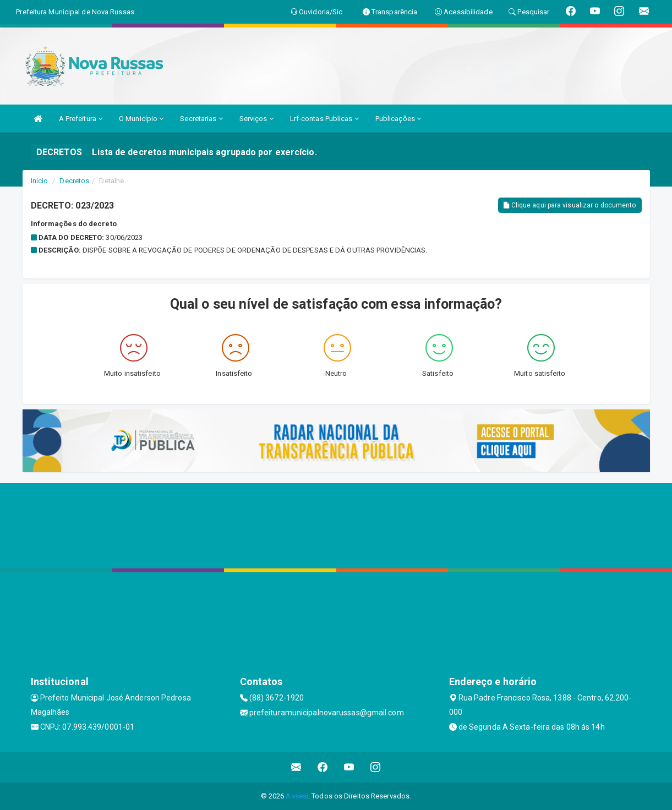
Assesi (297, 796)
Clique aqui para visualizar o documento (570, 205)
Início (40, 181)
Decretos (74, 181)
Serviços (256, 119)
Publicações (398, 119)
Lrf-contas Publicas (324, 119)
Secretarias (201, 119)
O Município (141, 119)
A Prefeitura (81, 119)
